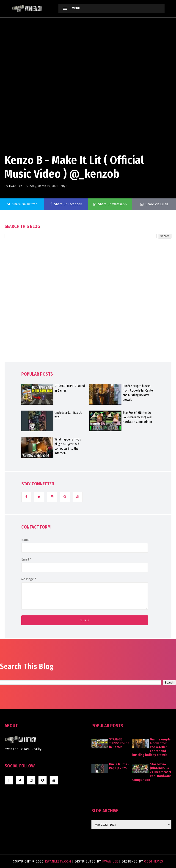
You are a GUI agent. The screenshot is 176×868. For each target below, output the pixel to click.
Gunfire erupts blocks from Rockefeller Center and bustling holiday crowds (138, 393)
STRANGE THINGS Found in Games (70, 388)
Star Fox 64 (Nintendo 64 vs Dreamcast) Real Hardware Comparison (137, 417)
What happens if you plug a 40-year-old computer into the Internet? (68, 446)
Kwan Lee (16, 186)
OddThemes (154, 861)
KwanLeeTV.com (59, 861)
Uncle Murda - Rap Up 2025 (68, 415)
